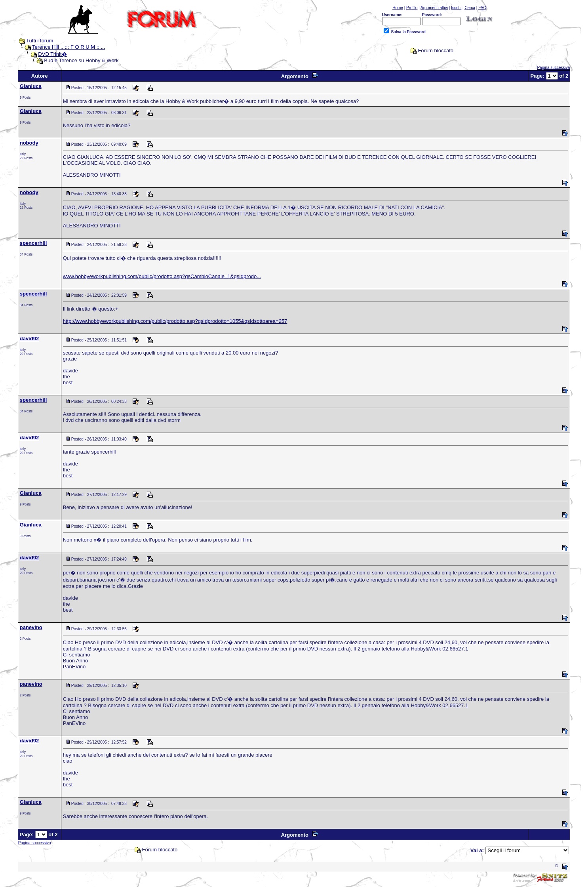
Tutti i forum (40, 41)
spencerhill (33, 243)
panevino (31, 627)
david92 (29, 339)
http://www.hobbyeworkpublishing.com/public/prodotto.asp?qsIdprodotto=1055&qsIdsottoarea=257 (175, 321)
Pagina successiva (553, 68)
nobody (29, 143)
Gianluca (31, 86)
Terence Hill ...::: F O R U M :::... (69, 47)
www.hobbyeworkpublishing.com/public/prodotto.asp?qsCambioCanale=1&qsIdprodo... (162, 276)
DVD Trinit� (52, 54)
